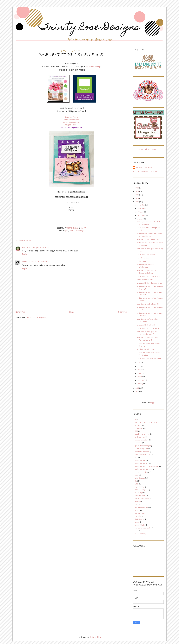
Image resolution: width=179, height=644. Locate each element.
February (141, 380)
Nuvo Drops (139, 493)
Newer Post (20, 312)
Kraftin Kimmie (140, 461)
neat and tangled (141, 490)
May (139, 370)
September (142, 216)
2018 (137, 195)
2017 (137, 199)
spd (136, 505)
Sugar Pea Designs (141, 508)
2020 (137, 188)
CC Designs (139, 428)
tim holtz (138, 516)
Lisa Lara (26, 247)
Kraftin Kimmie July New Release (147, 466)
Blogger (152, 403)
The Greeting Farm (142, 513)
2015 (137, 388)
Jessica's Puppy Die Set (71, 120)
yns (67, 231)
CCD (136, 431)
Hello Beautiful (142, 261)
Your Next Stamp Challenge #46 (148, 240)
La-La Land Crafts (141, 472)
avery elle (138, 425)
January (140, 384)
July (139, 363)
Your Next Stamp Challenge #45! (149, 304)
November (141, 209)
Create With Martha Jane (148, 149)
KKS (136, 458)
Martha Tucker (144, 168)
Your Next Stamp (93, 67)
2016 (137, 202)
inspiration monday (142, 452)
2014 (137, 392)
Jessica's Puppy (71, 117)
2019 (137, 192)
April (139, 373)
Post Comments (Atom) (37, 317)
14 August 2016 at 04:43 (39, 262)
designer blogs (96, 637)
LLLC (136, 484)
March (140, 377)
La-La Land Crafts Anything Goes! (149, 328)
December (141, 205)
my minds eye (140, 487)
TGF (136, 510)
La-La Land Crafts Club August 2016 (149, 276)
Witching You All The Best (146, 349)
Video (137, 522)
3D (136, 420)
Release (138, 502)
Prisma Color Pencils (142, 499)
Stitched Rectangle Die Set (71, 127)
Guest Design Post (141, 449)
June (139, 366)
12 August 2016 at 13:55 (41, 247)
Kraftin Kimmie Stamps (143, 469)
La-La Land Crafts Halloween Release (150, 283)
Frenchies (138, 443)
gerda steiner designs (143, 446)
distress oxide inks (142, 440)
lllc (136, 481)
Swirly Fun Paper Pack (71, 122)
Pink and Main (140, 496)
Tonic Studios (139, 519)
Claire (24, 262)
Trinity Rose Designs (89, 28)
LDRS (137, 475)
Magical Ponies (71, 125)
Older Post (123, 312)
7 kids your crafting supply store (146, 422)
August (140, 219)
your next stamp (76, 231)
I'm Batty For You (143, 258)
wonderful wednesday (143, 528)
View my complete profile (146, 171)
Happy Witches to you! (145, 280)
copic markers (140, 437)
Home (72, 312)
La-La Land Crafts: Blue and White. (149, 359)
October (141, 212)
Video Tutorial (140, 525)
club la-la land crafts (142, 434)
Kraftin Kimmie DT (141, 464)
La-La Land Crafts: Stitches (146, 255)
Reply (24, 254)
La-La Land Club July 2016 (146, 325)
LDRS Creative (140, 478)
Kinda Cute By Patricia (143, 455)
